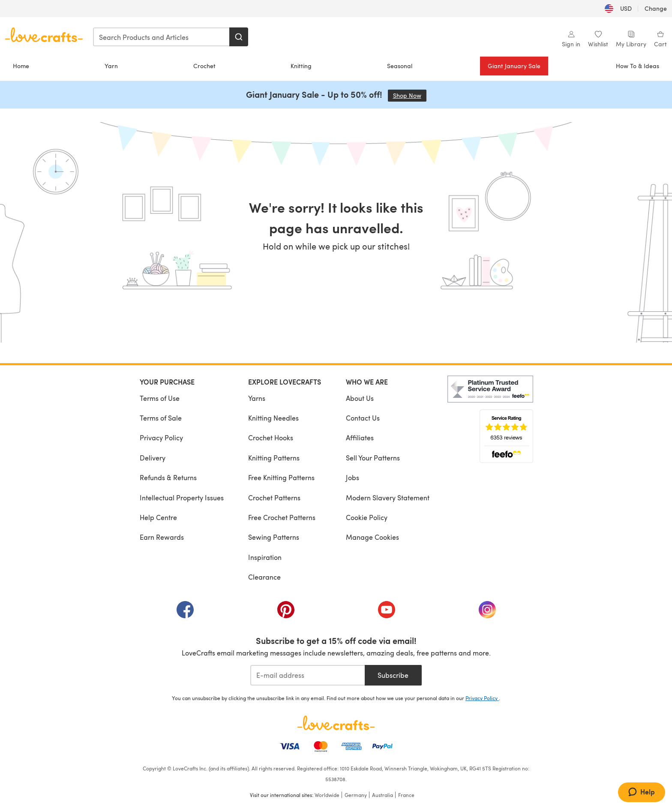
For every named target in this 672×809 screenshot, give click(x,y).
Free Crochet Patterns (282, 517)
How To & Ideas (637, 66)
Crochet (204, 66)
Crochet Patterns (274, 498)
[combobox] (162, 37)
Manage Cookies (372, 537)
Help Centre (158, 517)
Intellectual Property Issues (182, 498)
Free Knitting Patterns (281, 477)
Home (21, 66)
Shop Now (410, 95)
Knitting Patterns (274, 458)
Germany (356, 795)
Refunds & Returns (168, 477)
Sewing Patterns (274, 537)
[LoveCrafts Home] (336, 723)
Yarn (111, 66)
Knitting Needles (273, 418)
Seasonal (400, 66)
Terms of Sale (161, 418)
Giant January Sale (514, 66)
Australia (382, 795)
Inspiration (265, 557)
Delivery (153, 458)
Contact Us (363, 418)
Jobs (352, 477)
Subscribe (393, 675)
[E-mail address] (307, 675)
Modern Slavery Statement (388, 498)
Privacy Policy (161, 438)
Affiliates (360, 438)
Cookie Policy (367, 517)
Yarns (257, 398)
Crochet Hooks (271, 438)
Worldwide (327, 795)
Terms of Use (160, 398)
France (406, 795)
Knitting (301, 66)
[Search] (239, 37)
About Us (360, 398)
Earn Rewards (162, 537)
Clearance (264, 577)
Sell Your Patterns (373, 458)
